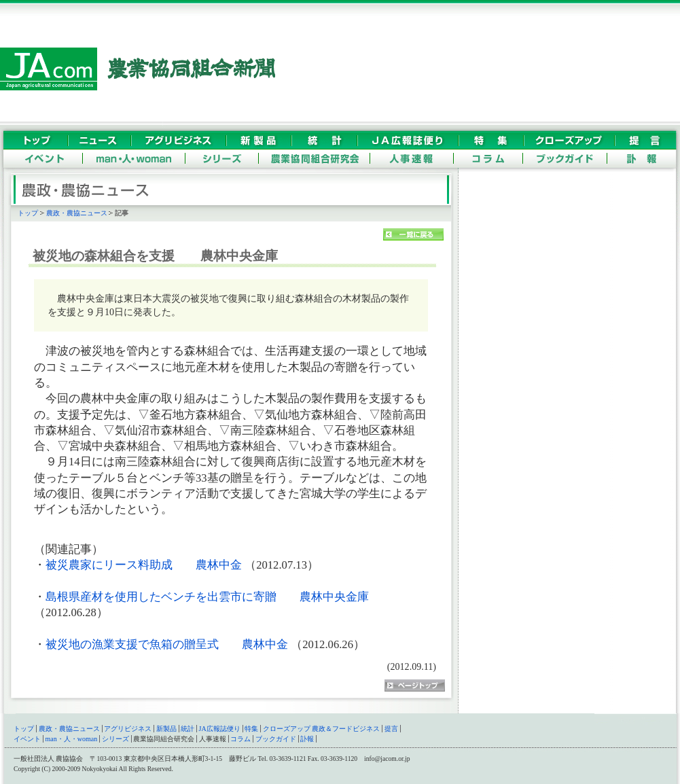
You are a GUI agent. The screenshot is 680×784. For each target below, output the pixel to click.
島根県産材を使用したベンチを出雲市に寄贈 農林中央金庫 (207, 597)
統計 (187, 729)
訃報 (307, 739)
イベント (27, 739)
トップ (28, 213)
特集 (251, 729)
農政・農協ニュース (77, 213)
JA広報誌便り (220, 729)
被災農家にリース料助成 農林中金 (144, 565)
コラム (240, 739)
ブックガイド (276, 739)
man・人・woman (72, 739)
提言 (391, 729)
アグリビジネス (128, 729)
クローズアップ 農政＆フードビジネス (322, 729)
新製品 (166, 729)
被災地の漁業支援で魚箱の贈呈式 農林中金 (167, 644)
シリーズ (115, 739)
